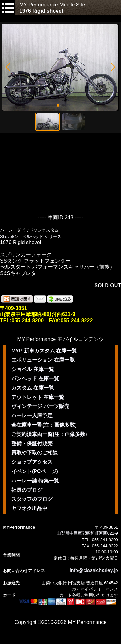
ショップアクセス (32, 462)
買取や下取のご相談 (35, 453)
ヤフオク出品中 (29, 508)
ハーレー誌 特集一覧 (35, 481)
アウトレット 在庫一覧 (38, 397)
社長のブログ (27, 490)
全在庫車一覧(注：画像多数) (44, 425)
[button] (8, 67)
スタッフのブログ (32, 499)
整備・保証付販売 (32, 444)
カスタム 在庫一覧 (33, 388)
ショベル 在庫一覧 (33, 369)
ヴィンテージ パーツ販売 (40, 406)
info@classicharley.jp (94, 570)
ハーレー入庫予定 (32, 416)
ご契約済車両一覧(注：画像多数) (49, 434)
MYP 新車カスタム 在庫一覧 (44, 351)
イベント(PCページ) (35, 471)
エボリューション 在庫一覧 (43, 360)
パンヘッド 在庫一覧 (35, 378)
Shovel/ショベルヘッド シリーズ (31, 237)
